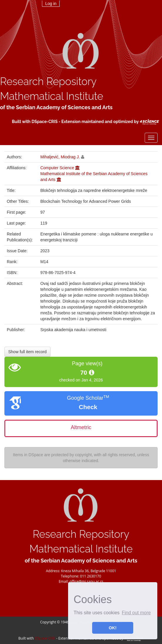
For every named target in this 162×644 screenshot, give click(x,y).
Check (88, 407)
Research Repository (48, 81)
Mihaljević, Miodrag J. (60, 157)
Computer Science (57, 168)
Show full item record (27, 352)
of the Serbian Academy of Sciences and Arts (56, 107)
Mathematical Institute (52, 96)
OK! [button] (113, 628)
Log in (51, 4)
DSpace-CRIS (44, 122)
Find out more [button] (136, 613)
